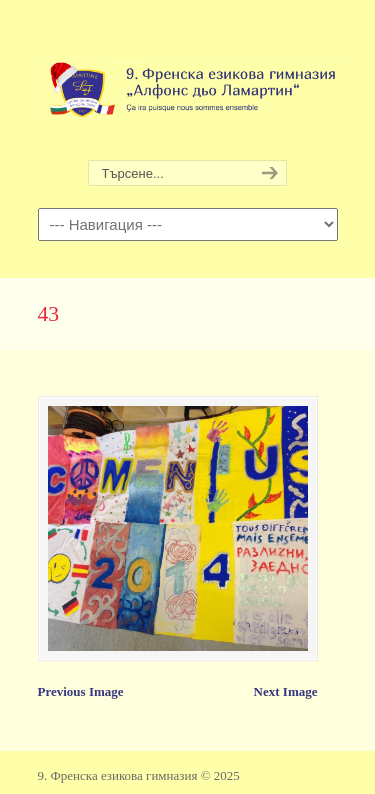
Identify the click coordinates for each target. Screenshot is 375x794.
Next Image (286, 691)
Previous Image (81, 691)
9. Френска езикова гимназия (188, 81)
